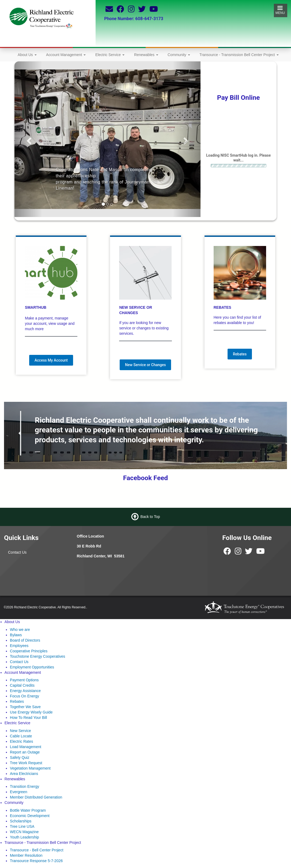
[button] (28, 139)
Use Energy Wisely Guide (31, 712)
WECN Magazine (24, 832)
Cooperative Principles (29, 651)
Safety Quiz (20, 757)
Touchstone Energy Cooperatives (37, 656)
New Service (20, 731)
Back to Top (150, 517)
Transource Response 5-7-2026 (36, 861)
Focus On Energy (24, 696)
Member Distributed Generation (36, 797)
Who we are (20, 630)
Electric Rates (21, 741)
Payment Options (24, 680)
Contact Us (17, 552)
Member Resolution (26, 855)
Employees (19, 646)
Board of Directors (25, 640)
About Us (27, 55)
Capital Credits (22, 685)
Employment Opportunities (32, 667)
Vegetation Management (30, 768)
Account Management (66, 55)
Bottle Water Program (28, 810)
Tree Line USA (22, 826)
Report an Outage (25, 752)
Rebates (240, 354)
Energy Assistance (25, 691)
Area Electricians (24, 774)
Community (179, 55)
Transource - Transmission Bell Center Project (239, 55)
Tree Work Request (26, 763)
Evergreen (19, 792)
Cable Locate (21, 736)
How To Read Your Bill (28, 718)
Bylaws (16, 635)
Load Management (26, 747)
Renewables (146, 55)
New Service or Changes (145, 365)
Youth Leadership (24, 837)
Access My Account (51, 360)
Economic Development (30, 816)
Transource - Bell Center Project (37, 850)
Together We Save (25, 707)
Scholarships (21, 821)
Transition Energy (24, 786)
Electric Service (110, 55)
